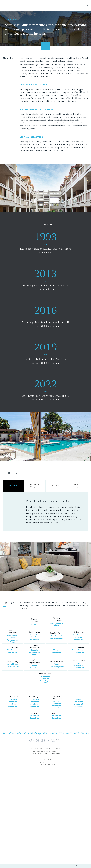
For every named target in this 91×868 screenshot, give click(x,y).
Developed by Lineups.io (45, 765)
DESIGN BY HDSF (45, 762)
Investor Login (45, 760)
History (34, 866)
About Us (11, 866)
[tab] (13, 486)
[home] (22, 7)
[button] (88, 7)
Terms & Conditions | (40, 751)
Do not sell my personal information (45, 754)
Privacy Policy (54, 751)
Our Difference (57, 866)
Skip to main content (8, 1)
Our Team (80, 866)
